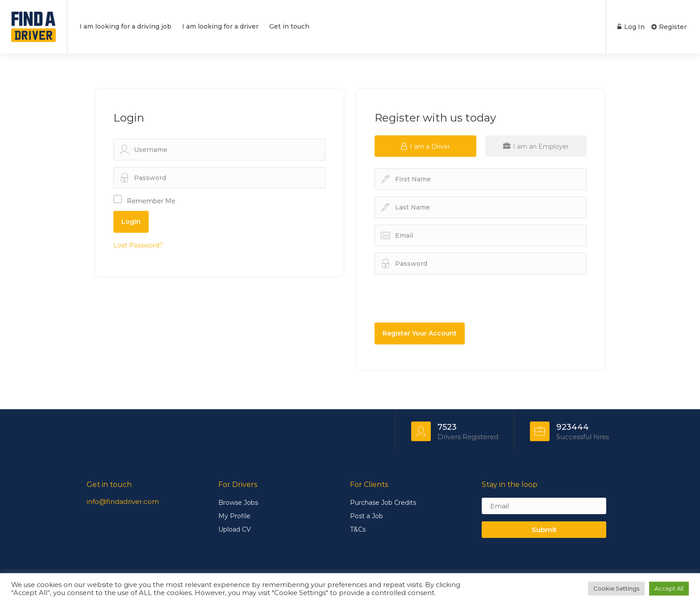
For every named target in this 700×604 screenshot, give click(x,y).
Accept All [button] (669, 588)
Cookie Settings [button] (616, 588)
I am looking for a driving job (125, 26)
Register (669, 27)
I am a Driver (425, 146)
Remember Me (151, 201)
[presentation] (442, 298)
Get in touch (289, 26)
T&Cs (358, 529)
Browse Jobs (238, 503)
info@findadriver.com (123, 501)
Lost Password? (138, 245)
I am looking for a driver (220, 26)
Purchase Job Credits (383, 503)
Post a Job (367, 516)
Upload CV (235, 529)
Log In (631, 27)
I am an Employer (536, 146)
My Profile (234, 516)
